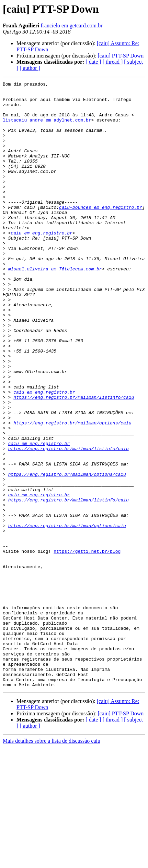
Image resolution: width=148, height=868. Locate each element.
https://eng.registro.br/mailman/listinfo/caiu (74, 461)
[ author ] (30, 68)
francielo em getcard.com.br (71, 25)
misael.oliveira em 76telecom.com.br (55, 307)
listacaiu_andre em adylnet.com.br (47, 128)
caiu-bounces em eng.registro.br (101, 233)
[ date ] (93, 62)
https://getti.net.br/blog (87, 646)
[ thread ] (113, 62)
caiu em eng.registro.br (41, 264)
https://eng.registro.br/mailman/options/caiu (72, 492)
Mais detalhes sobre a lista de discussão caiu (52, 862)
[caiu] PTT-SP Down (121, 56)
